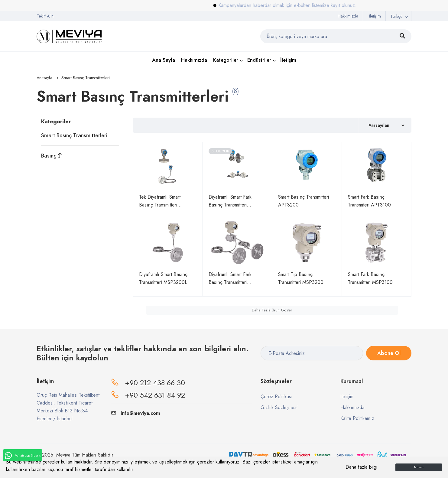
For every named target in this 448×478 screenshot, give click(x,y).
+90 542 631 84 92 (155, 395)
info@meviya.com (136, 413)
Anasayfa (44, 78)
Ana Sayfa (164, 60)
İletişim (375, 16)
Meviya (63, 455)
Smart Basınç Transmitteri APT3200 (304, 201)
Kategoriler (226, 60)
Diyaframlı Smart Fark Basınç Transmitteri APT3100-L (230, 201)
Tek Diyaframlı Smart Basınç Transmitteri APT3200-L (160, 201)
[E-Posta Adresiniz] (312, 353)
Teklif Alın (45, 16)
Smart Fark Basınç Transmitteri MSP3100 (370, 278)
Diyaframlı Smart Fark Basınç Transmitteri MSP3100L (230, 279)
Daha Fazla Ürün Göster (272, 310)
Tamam (419, 467)
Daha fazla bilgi (361, 467)
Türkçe (396, 16)
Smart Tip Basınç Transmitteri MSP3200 (301, 278)
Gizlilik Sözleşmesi (279, 407)
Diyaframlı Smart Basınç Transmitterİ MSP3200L (163, 278)
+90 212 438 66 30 (155, 383)
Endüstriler (259, 60)
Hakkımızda (348, 16)
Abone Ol (389, 353)
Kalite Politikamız (357, 418)
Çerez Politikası (277, 397)
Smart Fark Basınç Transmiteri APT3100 (369, 201)
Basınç (52, 156)
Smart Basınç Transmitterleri (74, 135)
